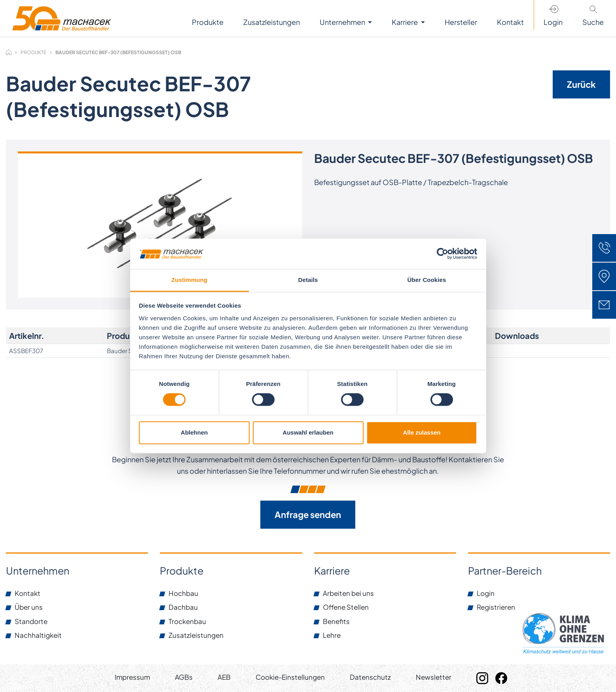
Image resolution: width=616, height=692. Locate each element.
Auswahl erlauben (308, 432)
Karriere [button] (405, 22)
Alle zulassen (422, 432)
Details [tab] (308, 280)
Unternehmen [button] (343, 22)
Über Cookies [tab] (427, 280)
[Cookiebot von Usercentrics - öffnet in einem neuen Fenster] (443, 254)
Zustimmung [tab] (189, 280)
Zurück (581, 84)
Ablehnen (194, 432)
